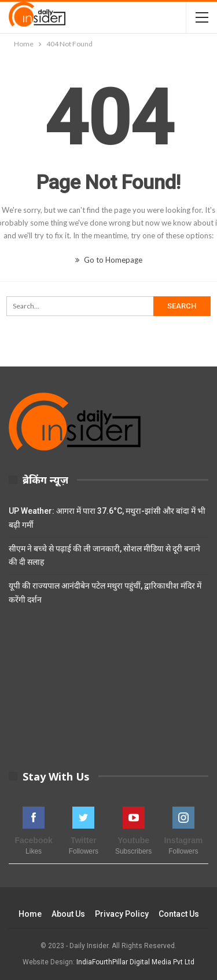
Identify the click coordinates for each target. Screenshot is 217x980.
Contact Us (179, 914)
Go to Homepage (109, 260)
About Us (68, 914)
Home (30, 914)
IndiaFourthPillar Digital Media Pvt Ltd (135, 962)
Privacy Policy (122, 914)
